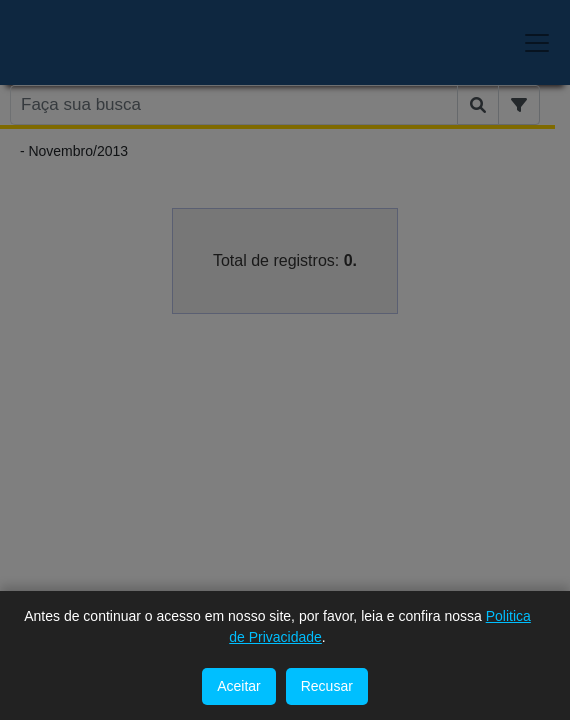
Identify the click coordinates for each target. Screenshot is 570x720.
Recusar (327, 686)
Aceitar (239, 686)
